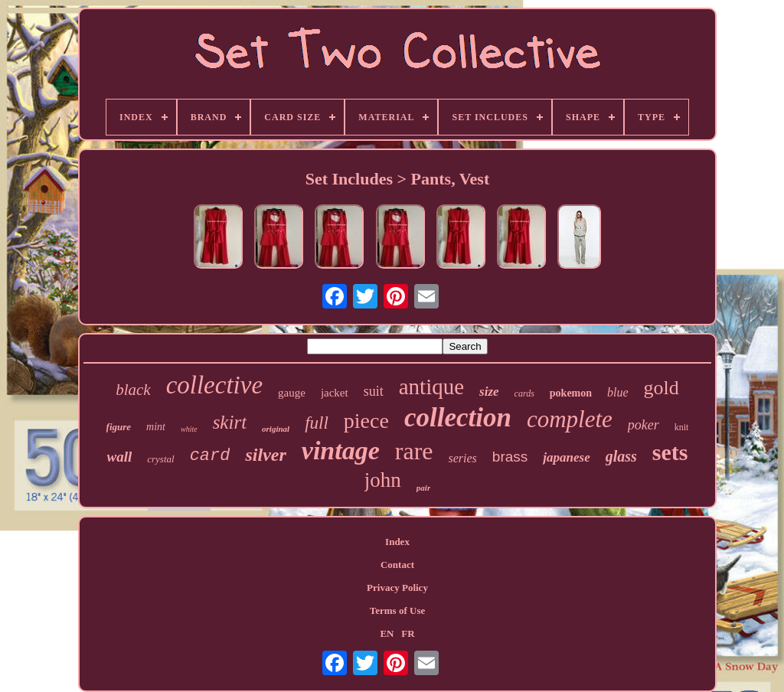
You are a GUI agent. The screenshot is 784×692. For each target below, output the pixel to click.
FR (408, 633)
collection (458, 418)
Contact (397, 565)
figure (119, 427)
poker (644, 425)
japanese (566, 457)
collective (214, 385)
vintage (341, 450)
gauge (292, 393)
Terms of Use (397, 610)
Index (397, 542)
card (210, 456)
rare (414, 451)
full (317, 423)
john (383, 480)
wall (120, 457)
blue (618, 392)
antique (431, 387)
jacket (335, 393)
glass (621, 456)
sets (670, 452)
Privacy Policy (397, 588)
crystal (160, 459)
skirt (230, 422)
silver (265, 455)
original (276, 429)
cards (524, 393)
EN (387, 633)
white (189, 429)
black (133, 390)
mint (156, 427)
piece (366, 421)
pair (423, 488)
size (489, 392)
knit (682, 427)
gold (661, 388)
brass (510, 457)
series (463, 458)
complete (570, 419)
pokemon (571, 393)
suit (374, 391)
